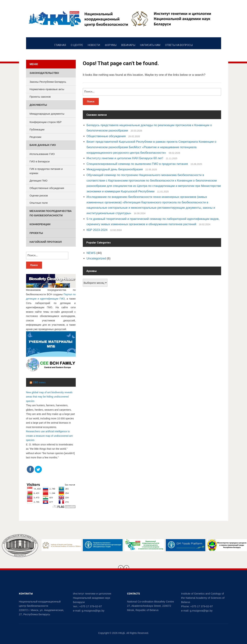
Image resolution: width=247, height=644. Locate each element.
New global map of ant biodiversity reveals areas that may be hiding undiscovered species (49, 397)
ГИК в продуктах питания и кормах (46, 171)
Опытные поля (39, 203)
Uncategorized (96, 258)
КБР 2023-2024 (97, 230)
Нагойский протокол (46, 242)
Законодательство (44, 73)
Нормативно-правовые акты (47, 89)
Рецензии (35, 137)
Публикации (37, 129)
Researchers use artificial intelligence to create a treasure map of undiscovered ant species (49, 436)
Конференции (40, 224)
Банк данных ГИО (43, 145)
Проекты (36, 233)
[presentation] (121, 568)
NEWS (91, 253)
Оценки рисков (39, 195)
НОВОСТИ (94, 45)
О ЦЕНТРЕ (77, 45)
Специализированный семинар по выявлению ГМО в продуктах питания (137, 164)
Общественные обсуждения (106, 136)
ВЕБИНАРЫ (128, 45)
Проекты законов (40, 97)
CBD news (39, 382)
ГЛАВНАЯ (60, 45)
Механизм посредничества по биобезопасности (51, 213)
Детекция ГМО (39, 181)
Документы (38, 105)
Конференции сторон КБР (46, 122)
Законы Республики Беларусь (48, 82)
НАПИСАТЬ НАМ (150, 45)
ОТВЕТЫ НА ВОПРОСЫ (179, 45)
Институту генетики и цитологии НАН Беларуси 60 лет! (125, 158)
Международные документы (47, 114)
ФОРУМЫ (111, 45)
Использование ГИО (42, 154)
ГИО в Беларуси (40, 161)
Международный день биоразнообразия (115, 169)
